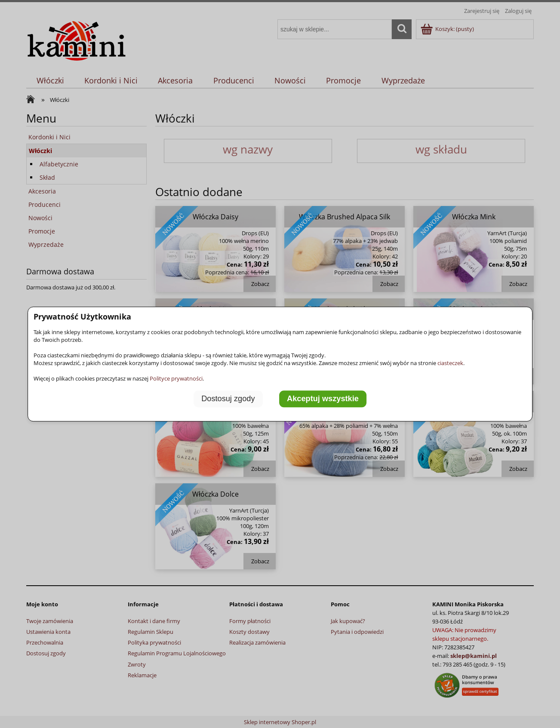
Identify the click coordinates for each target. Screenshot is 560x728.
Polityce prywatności (176, 378)
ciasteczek (450, 363)
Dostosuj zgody (228, 399)
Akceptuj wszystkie (323, 399)
